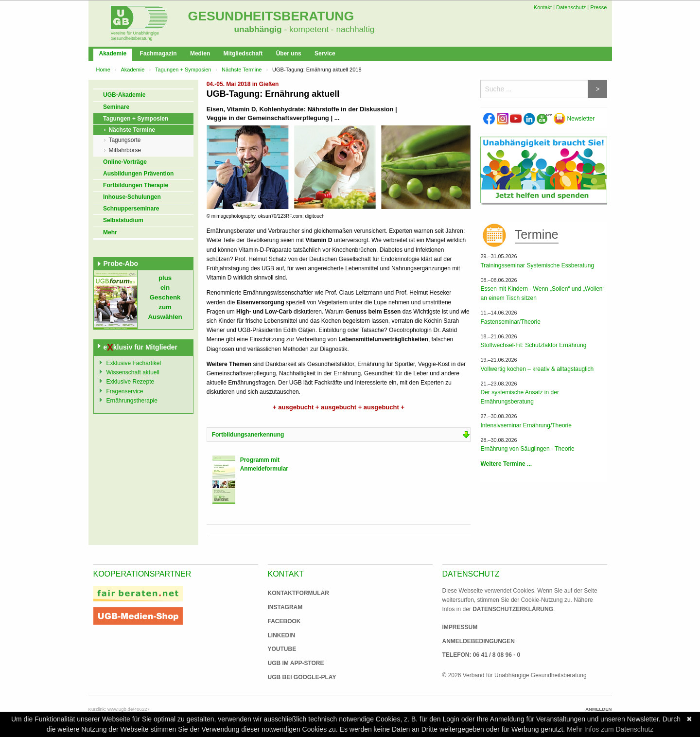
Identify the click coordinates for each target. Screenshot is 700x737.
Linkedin (282, 635)
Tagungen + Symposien (183, 70)
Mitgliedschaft (243, 53)
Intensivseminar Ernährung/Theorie (526, 425)
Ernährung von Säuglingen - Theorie (527, 449)
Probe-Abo (121, 263)
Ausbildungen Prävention (138, 174)
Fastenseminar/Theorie (510, 322)
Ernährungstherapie (132, 401)
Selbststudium (123, 220)
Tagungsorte (124, 140)
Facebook (284, 621)
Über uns (289, 53)
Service (325, 53)
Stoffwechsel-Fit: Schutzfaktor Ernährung (533, 345)
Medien (200, 53)
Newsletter (574, 119)
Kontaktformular (298, 593)
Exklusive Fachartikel (134, 363)
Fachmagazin (158, 53)
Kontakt (543, 7)
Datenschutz (571, 7)
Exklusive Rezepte (131, 382)
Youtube (282, 649)
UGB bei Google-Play (292, 677)
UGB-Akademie (124, 95)
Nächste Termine (242, 70)
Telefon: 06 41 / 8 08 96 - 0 (481, 655)
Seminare (116, 107)
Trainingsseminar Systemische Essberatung (537, 265)
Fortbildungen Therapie (136, 185)
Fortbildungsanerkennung (248, 435)
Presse (598, 7)
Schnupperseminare (131, 209)
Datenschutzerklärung (513, 609)
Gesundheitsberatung (271, 16)
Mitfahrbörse (125, 150)
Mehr (110, 232)
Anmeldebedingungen (479, 641)
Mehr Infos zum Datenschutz (610, 729)
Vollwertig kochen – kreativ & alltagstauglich (537, 369)
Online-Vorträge (125, 162)
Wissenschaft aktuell (133, 372)
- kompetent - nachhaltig (328, 29)
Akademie (113, 53)
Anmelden (598, 709)
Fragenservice (125, 391)
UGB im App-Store (292, 663)
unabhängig (258, 29)
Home (103, 70)
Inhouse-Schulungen (132, 197)
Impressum (460, 627)
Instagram (285, 607)
